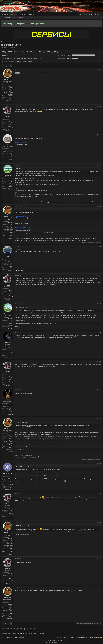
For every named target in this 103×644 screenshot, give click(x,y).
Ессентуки (8, 175)
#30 (100, 361)
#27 (100, 275)
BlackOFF (5, 48)
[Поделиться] (97, 70)
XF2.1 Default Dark (7, 637)
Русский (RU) (19, 637)
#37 (100, 588)
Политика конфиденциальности (78, 637)
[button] (27, 14)
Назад (5, 66)
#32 (100, 419)
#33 (100, 463)
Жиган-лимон (8, 473)
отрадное (11, 126)
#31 (100, 390)
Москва (11, 185)
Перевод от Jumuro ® (51, 642)
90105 (8, 400)
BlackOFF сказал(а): (22, 467)
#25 (100, 206)
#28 (100, 304)
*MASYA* (7, 342)
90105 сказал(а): (21, 447)
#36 (100, 559)
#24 (100, 165)
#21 (100, 70)
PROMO (8, 116)
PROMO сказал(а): (22, 526)
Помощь (91, 637)
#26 (100, 246)
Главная (5, 14)
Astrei (8, 145)
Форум (13, 14)
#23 (100, 135)
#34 (100, 494)
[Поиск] (98, 14)
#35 (100, 522)
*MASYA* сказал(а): (22, 422)
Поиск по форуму (18, 17)
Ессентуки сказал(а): (22, 230)
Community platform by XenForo (52, 641)
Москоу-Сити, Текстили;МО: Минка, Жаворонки (8, 93)
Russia (11, 155)
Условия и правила (62, 637)
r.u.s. (8, 256)
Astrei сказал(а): (21, 210)
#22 (100, 106)
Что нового (22, 14)
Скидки (32, 14)
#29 (100, 333)
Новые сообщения (6, 17)
